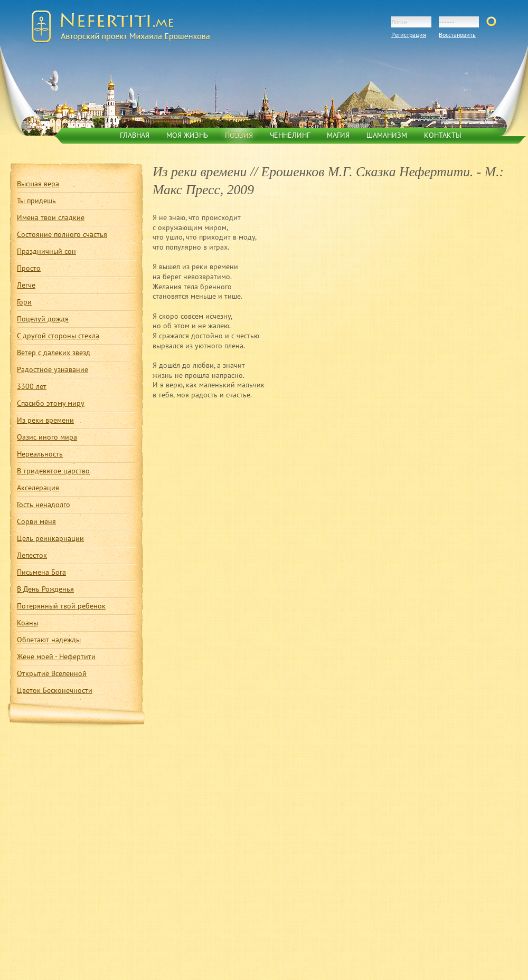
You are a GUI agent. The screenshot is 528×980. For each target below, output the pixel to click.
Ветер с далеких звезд (54, 353)
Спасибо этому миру (51, 403)
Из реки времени (45, 420)
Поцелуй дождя (43, 319)
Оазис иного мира (47, 437)
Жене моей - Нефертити (56, 656)
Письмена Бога (41, 572)
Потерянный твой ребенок (61, 606)
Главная (135, 135)
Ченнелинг (290, 135)
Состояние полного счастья (62, 234)
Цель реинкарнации (50, 538)
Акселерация (38, 488)
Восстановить (457, 35)
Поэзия (239, 135)
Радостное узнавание (53, 369)
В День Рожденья (45, 589)
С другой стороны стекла (58, 336)
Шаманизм (387, 135)
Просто (29, 268)
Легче (26, 285)
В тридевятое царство (53, 471)
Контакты (443, 135)
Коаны (27, 623)
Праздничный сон (46, 251)
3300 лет (32, 386)
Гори (24, 302)
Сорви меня (36, 521)
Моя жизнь (187, 135)
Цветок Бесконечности (55, 690)
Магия (338, 135)
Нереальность (40, 454)
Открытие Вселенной (52, 673)
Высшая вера (38, 184)
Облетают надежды (49, 640)
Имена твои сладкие (51, 217)
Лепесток (32, 555)
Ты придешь (36, 201)
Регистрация (409, 35)
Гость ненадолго (44, 505)
